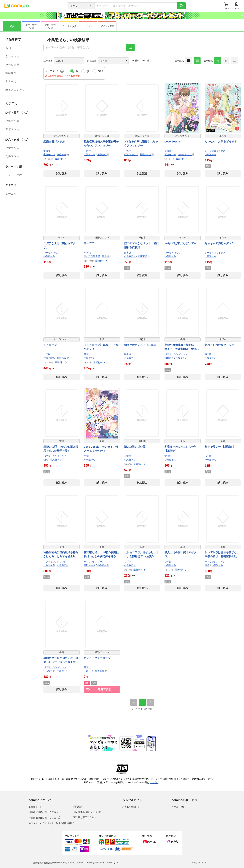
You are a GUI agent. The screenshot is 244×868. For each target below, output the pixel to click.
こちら (154, 782)
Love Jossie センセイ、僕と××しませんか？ (101, 449)
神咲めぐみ (146, 155)
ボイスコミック (15, 90)
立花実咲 (142, 256)
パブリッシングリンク (176, 354)
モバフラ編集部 (92, 256)
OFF (100, 71)
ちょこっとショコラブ (97, 658)
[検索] (181, 6)
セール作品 (12, 65)
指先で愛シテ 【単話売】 (220, 447)
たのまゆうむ (185, 155)
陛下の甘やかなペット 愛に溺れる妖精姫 (141, 245)
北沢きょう (90, 155)
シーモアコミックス (215, 151)
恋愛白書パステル (54, 142)
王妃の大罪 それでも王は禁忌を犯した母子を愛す (61, 449)
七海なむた (49, 155)
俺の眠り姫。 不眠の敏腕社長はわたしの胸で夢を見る (101, 554)
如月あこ (169, 358)
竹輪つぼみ (49, 358)
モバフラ (89, 243)
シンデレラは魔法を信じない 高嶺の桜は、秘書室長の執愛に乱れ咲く (223, 555)
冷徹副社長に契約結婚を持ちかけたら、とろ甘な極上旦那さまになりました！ (61, 555)
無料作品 (11, 73)
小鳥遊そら (210, 155)
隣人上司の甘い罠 (135, 447)
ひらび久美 (49, 565)
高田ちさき (90, 565)
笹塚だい (102, 155)
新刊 (8, 48)
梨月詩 (105, 256)
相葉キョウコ (131, 155)
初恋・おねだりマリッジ (219, 345)
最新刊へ (61, 159)
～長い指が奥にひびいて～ (181, 243)
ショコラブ (50, 345)
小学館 (87, 253)
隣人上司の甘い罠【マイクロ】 (181, 554)
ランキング (12, 56)
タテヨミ (11, 81)
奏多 (207, 565)
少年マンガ (12, 121)
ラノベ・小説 (14, 175)
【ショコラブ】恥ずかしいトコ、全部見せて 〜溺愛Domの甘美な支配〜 (141, 555)
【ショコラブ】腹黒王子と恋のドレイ (101, 347)
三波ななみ (170, 155)
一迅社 (87, 151)
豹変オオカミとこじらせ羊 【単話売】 (181, 449)
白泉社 (168, 151)
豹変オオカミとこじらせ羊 (140, 345)
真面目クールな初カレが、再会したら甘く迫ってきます (61, 660)
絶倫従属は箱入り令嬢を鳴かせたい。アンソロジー (101, 144)
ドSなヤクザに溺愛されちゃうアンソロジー (141, 144)
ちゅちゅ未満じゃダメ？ (219, 243)
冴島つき (62, 358)
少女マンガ (12, 148)
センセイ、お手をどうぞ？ (221, 142)
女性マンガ (12, 156)
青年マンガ (12, 129)
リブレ (47, 354)
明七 (46, 460)
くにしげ (88, 671)
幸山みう (62, 155)
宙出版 (47, 151)
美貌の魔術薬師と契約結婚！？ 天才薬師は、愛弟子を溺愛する (182, 347)
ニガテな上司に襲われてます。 (59, 245)
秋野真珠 (100, 671)
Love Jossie (172, 142)
